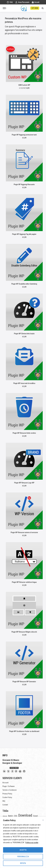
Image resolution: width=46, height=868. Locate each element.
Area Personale (22, 2)
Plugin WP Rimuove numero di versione (24, 532)
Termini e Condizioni (10, 790)
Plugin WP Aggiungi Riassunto (24, 184)
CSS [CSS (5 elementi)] (16, 816)
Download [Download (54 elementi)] (25, 815)
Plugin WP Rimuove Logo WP (24, 483)
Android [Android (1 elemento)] (5, 816)
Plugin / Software (9, 786)
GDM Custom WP (24, 85)
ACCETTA (23, 850)
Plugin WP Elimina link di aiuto (24, 334)
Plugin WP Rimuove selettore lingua (24, 582)
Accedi (36, 2)
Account (5, 783)
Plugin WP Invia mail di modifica (24, 383)
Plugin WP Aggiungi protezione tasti (24, 135)
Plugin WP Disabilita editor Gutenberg (24, 284)
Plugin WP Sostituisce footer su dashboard (24, 731)
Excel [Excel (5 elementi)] (35, 816)
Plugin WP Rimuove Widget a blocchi (24, 632)
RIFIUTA (23, 863)
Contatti (5, 805)
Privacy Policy (7, 794)
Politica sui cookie (32, 843)
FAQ (10, 2)
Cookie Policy (7, 797)
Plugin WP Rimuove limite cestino (24, 433)
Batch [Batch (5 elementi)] (10, 816)
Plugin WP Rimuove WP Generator (24, 682)
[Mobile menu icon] (5, 8)
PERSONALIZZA (23, 857)
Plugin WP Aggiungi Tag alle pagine (24, 234)
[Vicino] (43, 820)
